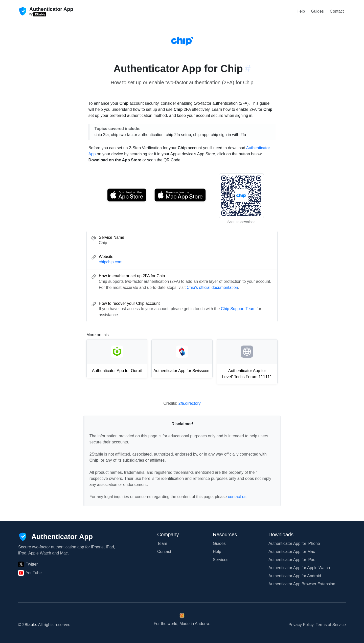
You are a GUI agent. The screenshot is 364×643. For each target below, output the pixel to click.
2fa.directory (190, 403)
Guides (317, 11)
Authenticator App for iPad (292, 560)
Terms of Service (331, 625)
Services (221, 560)
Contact (337, 11)
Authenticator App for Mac (292, 552)
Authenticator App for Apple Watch (299, 568)
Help (301, 11)
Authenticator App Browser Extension (302, 584)
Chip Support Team (238, 309)
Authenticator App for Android (295, 576)
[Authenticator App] (55, 537)
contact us (237, 497)
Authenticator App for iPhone (294, 543)
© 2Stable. (28, 625)
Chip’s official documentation (212, 287)
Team (162, 543)
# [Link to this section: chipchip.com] (248, 69)
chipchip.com (111, 262)
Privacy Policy (301, 625)
